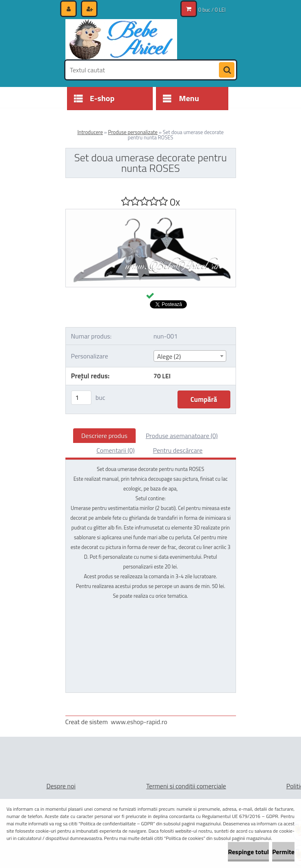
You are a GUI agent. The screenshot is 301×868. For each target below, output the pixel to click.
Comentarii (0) (115, 450)
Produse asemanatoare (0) (182, 436)
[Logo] (121, 39)
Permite (283, 852)
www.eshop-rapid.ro (139, 722)
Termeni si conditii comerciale (186, 786)
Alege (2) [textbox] (169, 356)
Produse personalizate (133, 132)
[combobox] (190, 356)
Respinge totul (248, 852)
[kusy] (81, 398)
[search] (227, 70)
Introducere (90, 132)
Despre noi (61, 786)
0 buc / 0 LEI (212, 10)
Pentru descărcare (178, 450)
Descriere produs (104, 436)
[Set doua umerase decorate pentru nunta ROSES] (151, 213)
